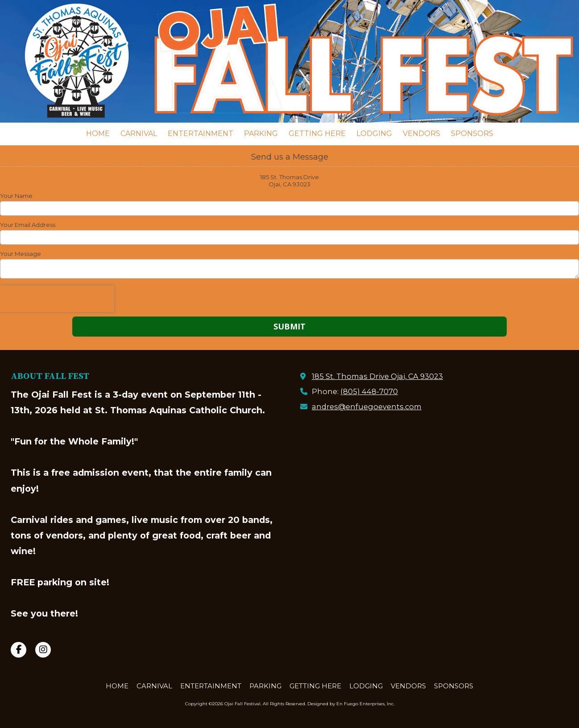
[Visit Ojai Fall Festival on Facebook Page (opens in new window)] (19, 650)
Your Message (21, 254)
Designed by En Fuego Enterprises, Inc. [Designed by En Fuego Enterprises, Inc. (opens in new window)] (351, 704)
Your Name (16, 196)
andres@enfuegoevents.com (367, 407)
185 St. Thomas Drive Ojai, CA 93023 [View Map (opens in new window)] (377, 376)
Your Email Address (28, 225)
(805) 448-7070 (369, 391)
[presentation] (57, 299)
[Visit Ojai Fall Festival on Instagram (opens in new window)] (43, 650)
